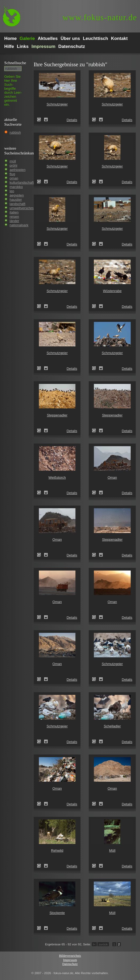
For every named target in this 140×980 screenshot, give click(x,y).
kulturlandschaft (22, 183)
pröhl (13, 165)
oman (14, 178)
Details (72, 120)
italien (14, 212)
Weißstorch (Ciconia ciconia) (41, 493)
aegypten (17, 195)
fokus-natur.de (100, 17)
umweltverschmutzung (27, 208)
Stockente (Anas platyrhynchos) (41, 928)
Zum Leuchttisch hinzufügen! (46, 120)
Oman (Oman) (96, 493)
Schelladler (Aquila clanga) (96, 741)
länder (14, 221)
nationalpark (19, 225)
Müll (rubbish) (96, 866)
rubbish (15, 132)
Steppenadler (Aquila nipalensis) (41, 430)
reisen (14, 217)
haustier (16, 200)
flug (12, 174)
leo (12, 191)
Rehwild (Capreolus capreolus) (41, 866)
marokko (16, 187)
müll (13, 161)
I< (94, 944)
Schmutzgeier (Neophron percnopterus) (41, 120)
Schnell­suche (15, 63)
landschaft (17, 204)
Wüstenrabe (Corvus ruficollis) (96, 306)
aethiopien (18, 170)
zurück (103, 944)
